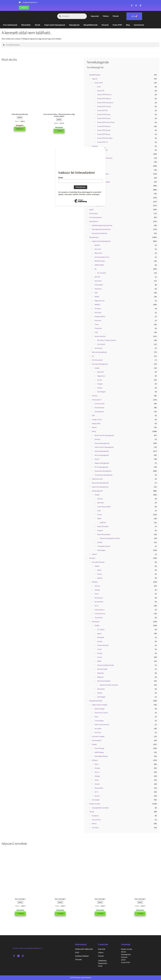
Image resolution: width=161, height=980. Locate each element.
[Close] (105, 148)
